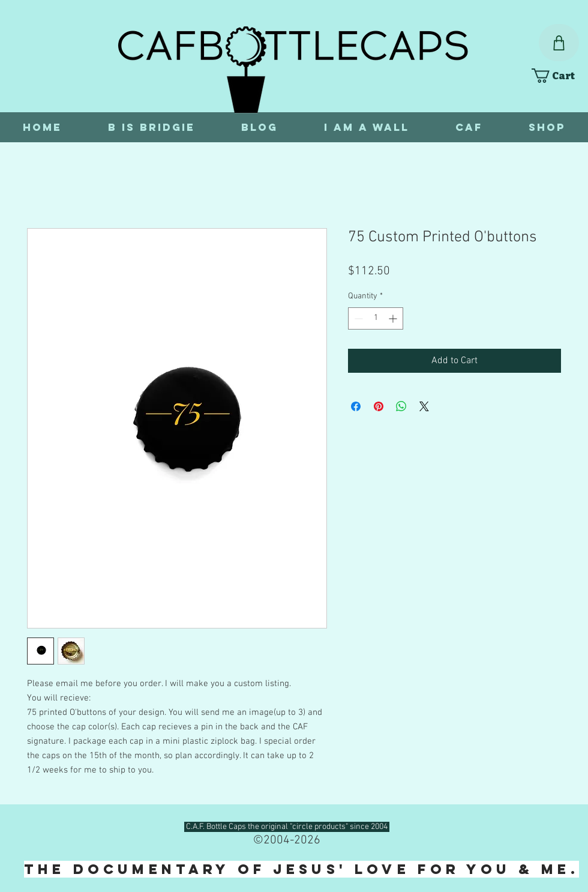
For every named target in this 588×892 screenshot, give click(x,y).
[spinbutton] (376, 318)
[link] (559, 76)
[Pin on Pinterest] (379, 406)
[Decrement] (357, 318)
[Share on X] (424, 406)
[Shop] (559, 43)
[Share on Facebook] (356, 406)
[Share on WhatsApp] (401, 406)
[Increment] (394, 318)
